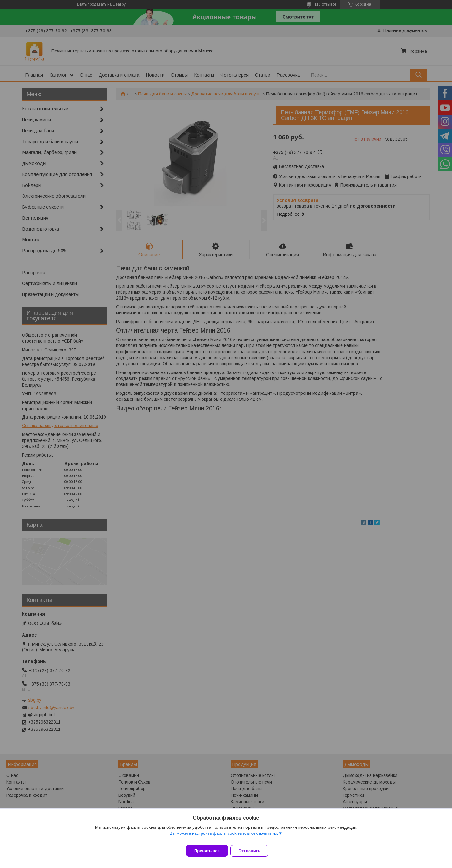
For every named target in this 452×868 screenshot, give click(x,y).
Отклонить (253, 851)
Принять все (207, 851)
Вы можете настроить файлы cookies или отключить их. (224, 837)
